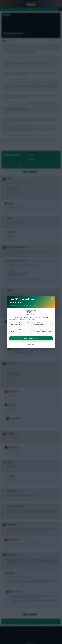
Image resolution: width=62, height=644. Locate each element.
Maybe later (31, 345)
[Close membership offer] (52, 299)
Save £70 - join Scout (31, 338)
